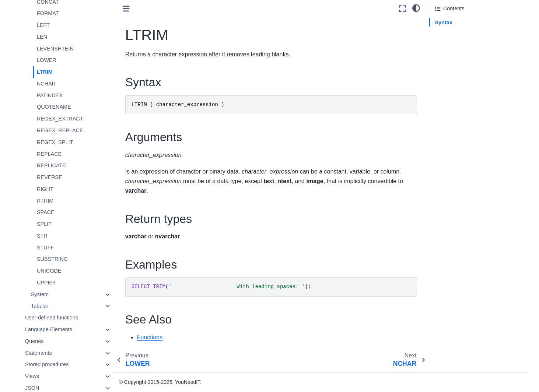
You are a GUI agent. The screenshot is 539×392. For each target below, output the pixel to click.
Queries (35, 341)
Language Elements (49, 329)
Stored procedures (48, 364)
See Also (446, 63)
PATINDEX (50, 95)
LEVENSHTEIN (56, 49)
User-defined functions (52, 318)
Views (33, 376)
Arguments (448, 33)
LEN (43, 37)
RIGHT (46, 189)
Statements (39, 353)
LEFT (44, 25)
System (41, 294)
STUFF (46, 248)
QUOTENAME (55, 107)
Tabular (40, 306)
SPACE (46, 212)
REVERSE (50, 177)
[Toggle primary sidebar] (127, 9)
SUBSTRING (53, 259)
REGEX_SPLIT (56, 142)
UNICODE (50, 271)
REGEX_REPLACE (61, 130)
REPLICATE (52, 165)
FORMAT (49, 13)
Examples (447, 53)
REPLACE (50, 154)
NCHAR (47, 84)
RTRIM (46, 201)
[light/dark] (416, 8)
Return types (450, 43)
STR (43, 236)
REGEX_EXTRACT (61, 119)
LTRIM (45, 72)
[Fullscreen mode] (402, 9)
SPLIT (45, 224)
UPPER (47, 283)
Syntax (444, 22)
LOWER (47, 60)
